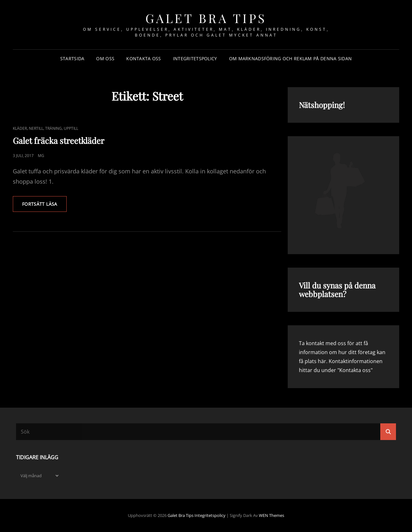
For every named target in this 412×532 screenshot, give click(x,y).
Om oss (105, 58)
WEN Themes (272, 515)
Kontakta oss (144, 58)
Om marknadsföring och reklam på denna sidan (290, 58)
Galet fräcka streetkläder (59, 141)
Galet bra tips (206, 18)
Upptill (71, 128)
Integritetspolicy (195, 58)
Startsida (72, 58)
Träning (54, 128)
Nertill (36, 128)
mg (41, 156)
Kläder (20, 128)
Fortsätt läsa (44, 206)
